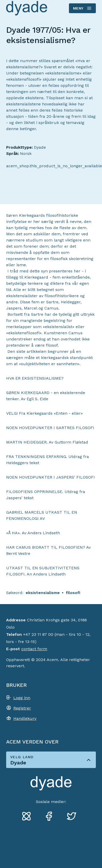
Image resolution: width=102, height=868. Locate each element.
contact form (34, 649)
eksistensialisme (43, 593)
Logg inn (22, 698)
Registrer (22, 708)
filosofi (73, 593)
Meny (82, 8)
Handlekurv (25, 718)
